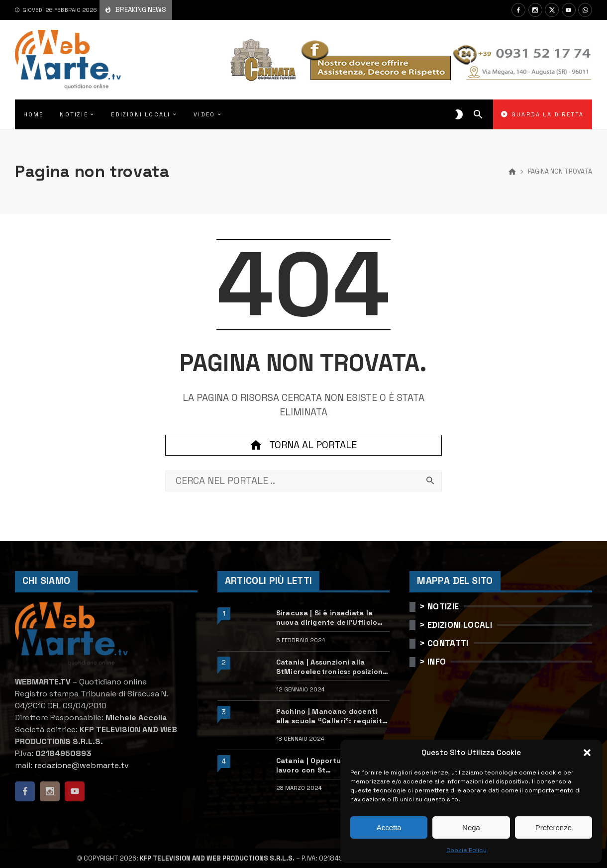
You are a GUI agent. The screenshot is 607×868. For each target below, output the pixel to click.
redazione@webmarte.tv (82, 765)
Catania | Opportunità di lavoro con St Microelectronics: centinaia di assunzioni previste (333, 765)
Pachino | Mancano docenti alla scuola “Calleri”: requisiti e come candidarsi (330, 716)
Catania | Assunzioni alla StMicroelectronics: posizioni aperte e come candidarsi (331, 667)
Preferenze (554, 827)
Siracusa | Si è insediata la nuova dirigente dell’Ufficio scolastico (327, 618)
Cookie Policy (466, 850)
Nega (471, 827)
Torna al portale (303, 445)
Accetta (389, 827)
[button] (587, 753)
